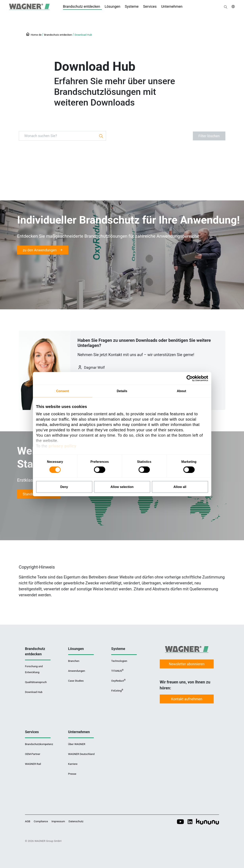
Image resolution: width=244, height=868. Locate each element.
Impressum (58, 821)
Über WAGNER (77, 744)
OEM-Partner (33, 754)
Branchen (74, 661)
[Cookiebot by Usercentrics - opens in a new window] (191, 378)
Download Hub (83, 35)
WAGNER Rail (33, 764)
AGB (28, 821)
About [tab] (181, 391)
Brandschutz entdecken (58, 35)
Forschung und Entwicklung (34, 669)
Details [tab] (122, 391)
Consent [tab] (63, 391)
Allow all (180, 487)
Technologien (119, 661)
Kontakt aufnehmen (187, 699)
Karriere (73, 764)
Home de (36, 35)
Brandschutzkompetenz (39, 744)
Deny (64, 487)
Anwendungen (77, 671)
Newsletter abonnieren (187, 664)
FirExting (117, 690)
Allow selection (122, 487)
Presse (72, 774)
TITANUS (117, 671)
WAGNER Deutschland (81, 754)
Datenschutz (76, 821)
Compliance (41, 821)
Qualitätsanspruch (36, 682)
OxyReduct (118, 681)
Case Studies (76, 681)
